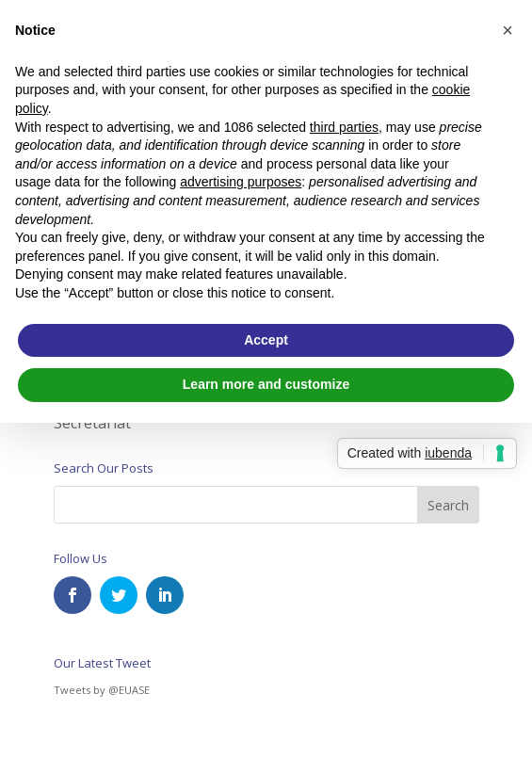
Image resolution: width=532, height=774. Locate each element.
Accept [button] (266, 340)
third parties (344, 127)
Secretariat (92, 423)
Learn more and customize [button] (266, 384)
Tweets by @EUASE (102, 690)
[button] (508, 30)
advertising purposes (241, 182)
